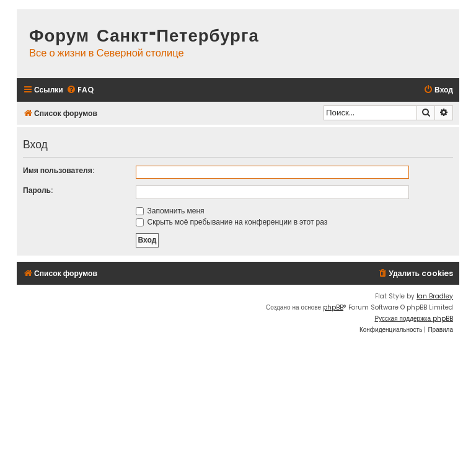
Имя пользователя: (59, 170)
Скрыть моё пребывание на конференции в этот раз (232, 222)
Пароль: (38, 190)
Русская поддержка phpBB (414, 319)
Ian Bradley (435, 296)
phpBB (333, 307)
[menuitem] (80, 90)
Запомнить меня (170, 211)
